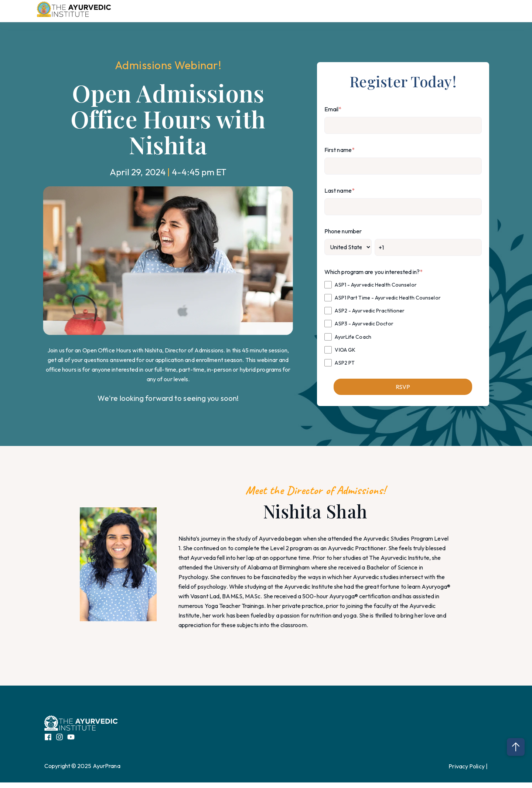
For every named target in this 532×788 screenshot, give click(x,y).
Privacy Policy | (468, 766)
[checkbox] (403, 324)
